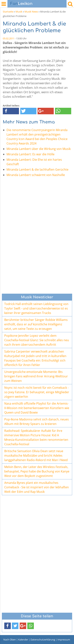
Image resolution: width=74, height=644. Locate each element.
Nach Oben (10, 640)
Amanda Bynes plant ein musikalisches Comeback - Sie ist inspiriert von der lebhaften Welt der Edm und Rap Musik (37, 487)
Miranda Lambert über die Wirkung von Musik (39, 149)
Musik (19, 12)
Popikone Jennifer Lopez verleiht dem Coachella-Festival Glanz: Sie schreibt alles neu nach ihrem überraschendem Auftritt (37, 340)
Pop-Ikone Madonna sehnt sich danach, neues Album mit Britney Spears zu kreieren (37, 422)
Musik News (31, 12)
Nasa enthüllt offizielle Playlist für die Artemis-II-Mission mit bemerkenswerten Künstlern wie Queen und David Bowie (37, 408)
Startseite (8, 12)
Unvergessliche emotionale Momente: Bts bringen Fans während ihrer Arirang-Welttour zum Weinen (36, 376)
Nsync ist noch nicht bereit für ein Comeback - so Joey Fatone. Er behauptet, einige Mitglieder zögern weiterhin (37, 392)
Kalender (23, 640)
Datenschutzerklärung (43, 640)
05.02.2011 (9, 38)
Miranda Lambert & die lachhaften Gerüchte (37, 169)
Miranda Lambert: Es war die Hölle (30, 154)
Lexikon (21, 4)
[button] (11, 111)
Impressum (64, 640)
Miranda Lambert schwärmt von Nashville (36, 175)
